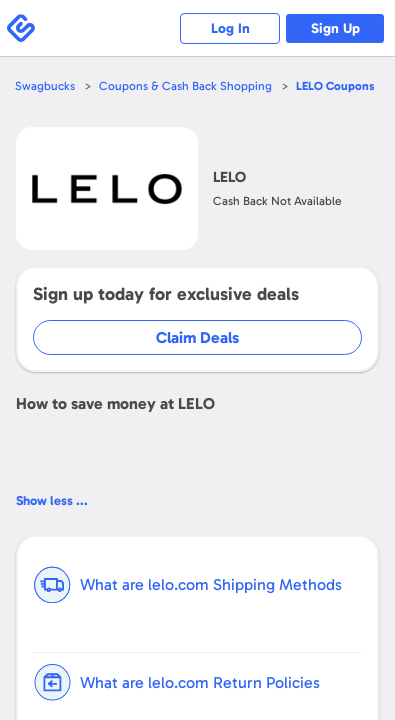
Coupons (335, 86)
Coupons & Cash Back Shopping (185, 86)
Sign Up (335, 28)
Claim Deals (197, 337)
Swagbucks (45, 86)
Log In (230, 28)
